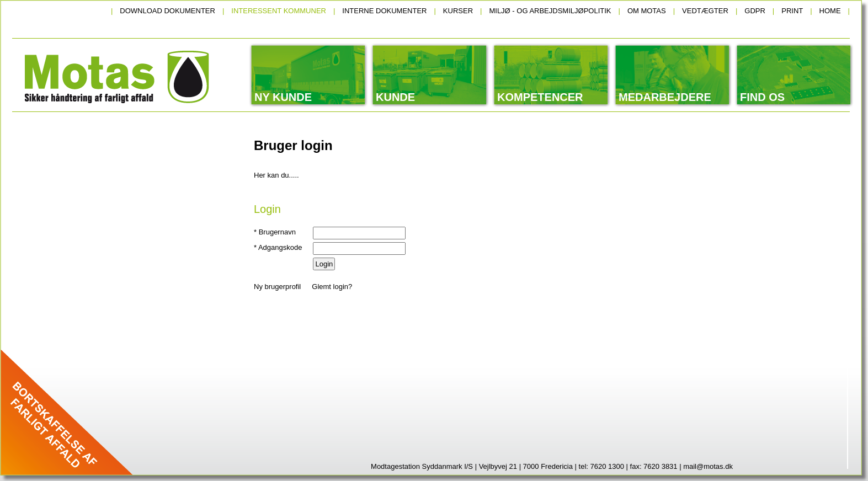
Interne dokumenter (384, 11)
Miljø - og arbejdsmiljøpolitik (550, 11)
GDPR (755, 11)
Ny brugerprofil (277, 287)
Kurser (458, 11)
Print (792, 11)
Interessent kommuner (279, 11)
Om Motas (647, 11)
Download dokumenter (167, 11)
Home (830, 11)
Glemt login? (332, 287)
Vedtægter (705, 11)
